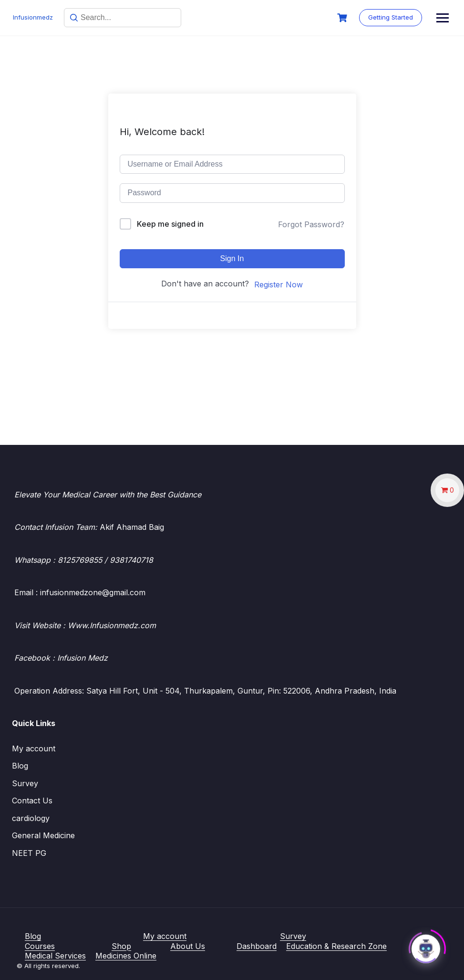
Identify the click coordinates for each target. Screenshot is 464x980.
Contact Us (32, 801)
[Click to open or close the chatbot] (426, 946)
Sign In (232, 258)
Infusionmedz (34, 17)
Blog (20, 766)
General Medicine (43, 835)
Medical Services (55, 956)
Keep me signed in (170, 224)
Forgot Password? (311, 224)
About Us (188, 946)
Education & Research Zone (336, 946)
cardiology (31, 818)
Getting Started (418, 17)
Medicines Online (126, 956)
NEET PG (29, 853)
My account (34, 748)
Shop (121, 946)
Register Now (278, 285)
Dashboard (257, 946)
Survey (25, 783)
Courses (40, 946)
